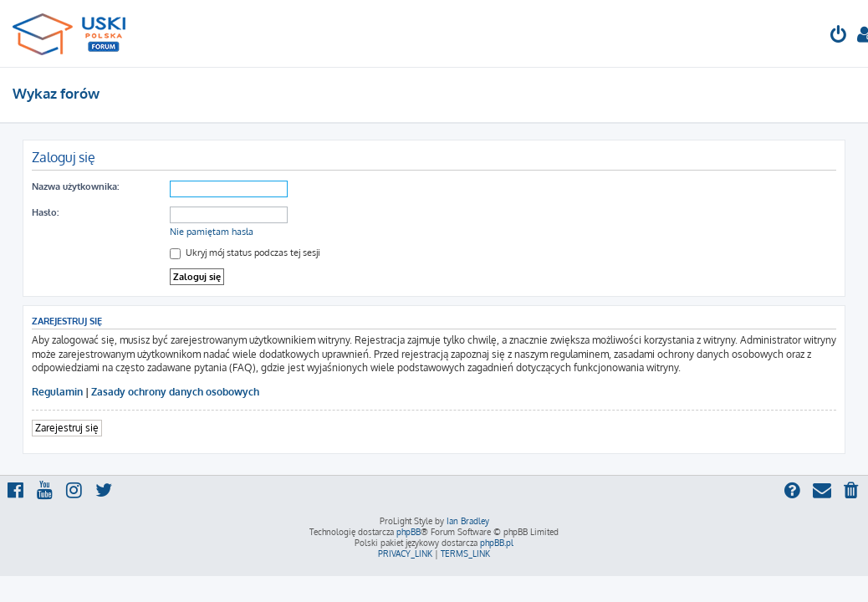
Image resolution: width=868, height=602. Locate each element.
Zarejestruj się (67, 428)
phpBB (408, 532)
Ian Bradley (468, 521)
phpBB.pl (497, 543)
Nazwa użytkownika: (75, 186)
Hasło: (45, 212)
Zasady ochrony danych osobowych (175, 392)
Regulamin (57, 392)
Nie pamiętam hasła (212, 232)
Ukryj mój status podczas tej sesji (245, 253)
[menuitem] (839, 36)
